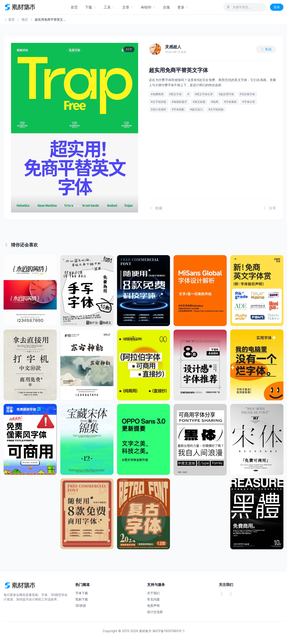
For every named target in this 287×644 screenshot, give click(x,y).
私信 (266, 49)
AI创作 (148, 7)
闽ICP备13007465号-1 (168, 631)
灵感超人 (173, 47)
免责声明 (153, 606)
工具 (109, 7)
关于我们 (153, 593)
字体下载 (82, 593)
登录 (277, 7)
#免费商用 (157, 94)
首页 (74, 7)
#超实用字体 (226, 94)
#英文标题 (199, 102)
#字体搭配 (178, 109)
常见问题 (153, 599)
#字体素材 (230, 102)
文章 (128, 7)
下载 (91, 7)
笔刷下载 (82, 599)
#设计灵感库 (159, 109)
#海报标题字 (180, 102)
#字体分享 (249, 102)
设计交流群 (155, 612)
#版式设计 (196, 109)
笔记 (25, 19)
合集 (167, 7)
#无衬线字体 (247, 94)
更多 (183, 7)
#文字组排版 (159, 102)
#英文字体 (176, 94)
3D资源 (81, 606)
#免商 (215, 102)
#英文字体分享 (204, 94)
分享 (269, 208)
